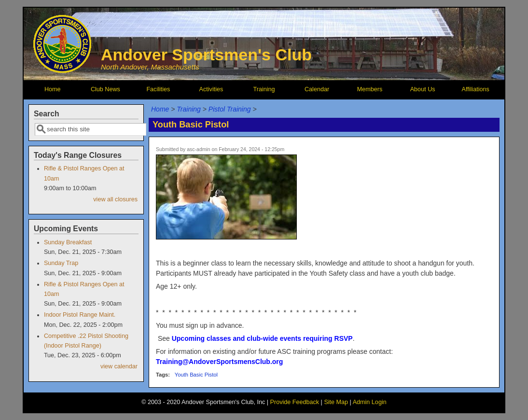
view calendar (119, 366)
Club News (105, 89)
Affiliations (476, 89)
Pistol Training (230, 109)
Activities (211, 89)
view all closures (115, 199)
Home (53, 89)
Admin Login (370, 402)
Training (264, 89)
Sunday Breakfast (68, 242)
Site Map (336, 402)
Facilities (158, 89)
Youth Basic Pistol (196, 375)
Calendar (317, 89)
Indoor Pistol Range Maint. (80, 315)
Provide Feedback (295, 402)
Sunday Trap (61, 263)
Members (370, 89)
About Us (423, 89)
